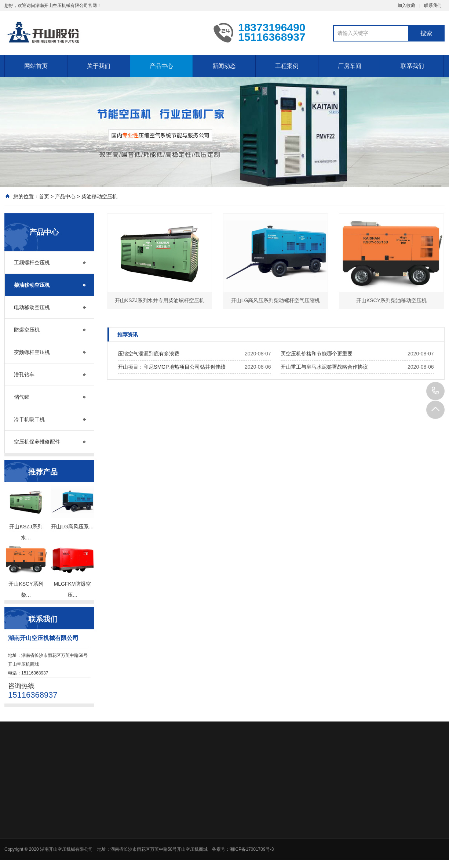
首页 (44, 196)
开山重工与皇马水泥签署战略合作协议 (324, 367)
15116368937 (435, 391)
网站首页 (36, 66)
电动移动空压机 (32, 307)
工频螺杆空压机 (32, 263)
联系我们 (433, 6)
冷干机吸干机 (29, 419)
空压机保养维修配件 (37, 442)
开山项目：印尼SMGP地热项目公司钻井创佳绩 (171, 367)
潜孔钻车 (24, 375)
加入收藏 (406, 6)
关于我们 (99, 66)
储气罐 (22, 397)
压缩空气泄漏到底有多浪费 (149, 354)
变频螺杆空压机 (32, 352)
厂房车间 (350, 66)
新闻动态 (224, 66)
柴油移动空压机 (99, 196)
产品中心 (161, 66)
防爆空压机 (27, 330)
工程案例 (287, 66)
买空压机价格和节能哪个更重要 (317, 354)
